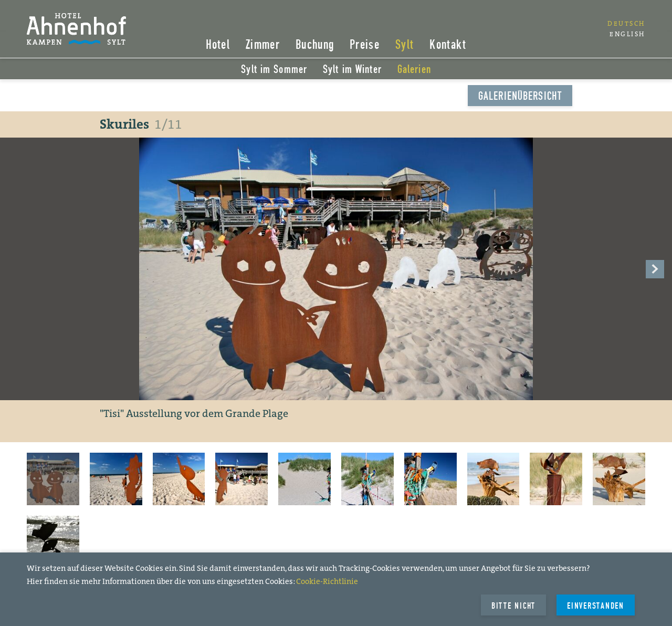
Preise (365, 45)
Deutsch (626, 24)
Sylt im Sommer (274, 70)
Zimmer (263, 45)
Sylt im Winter (352, 70)
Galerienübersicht (520, 97)
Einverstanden (596, 606)
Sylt (405, 45)
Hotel (218, 45)
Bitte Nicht (513, 606)
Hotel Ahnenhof (78, 29)
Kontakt (448, 45)
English (627, 34)
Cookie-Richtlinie (327, 581)
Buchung (315, 45)
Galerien (414, 70)
